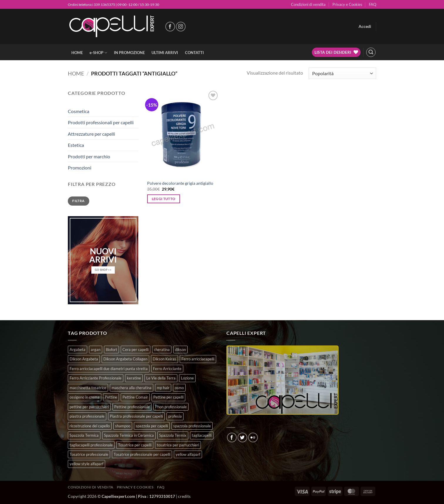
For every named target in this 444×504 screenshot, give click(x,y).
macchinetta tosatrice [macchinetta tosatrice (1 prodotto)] (88, 388)
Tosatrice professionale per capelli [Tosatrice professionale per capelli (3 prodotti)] (142, 454)
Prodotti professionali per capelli (101, 122)
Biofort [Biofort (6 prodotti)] (111, 350)
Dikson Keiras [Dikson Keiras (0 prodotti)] (164, 359)
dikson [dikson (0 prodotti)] (180, 350)
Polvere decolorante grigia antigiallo (180, 183)
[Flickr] (253, 437)
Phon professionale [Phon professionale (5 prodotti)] (171, 407)
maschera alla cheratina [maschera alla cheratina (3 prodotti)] (132, 388)
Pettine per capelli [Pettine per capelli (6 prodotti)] (168, 397)
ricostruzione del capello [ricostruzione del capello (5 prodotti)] (90, 426)
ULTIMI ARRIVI (165, 53)
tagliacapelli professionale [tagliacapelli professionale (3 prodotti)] (91, 445)
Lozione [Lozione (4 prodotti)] (187, 378)
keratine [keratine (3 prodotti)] (134, 378)
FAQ (372, 4)
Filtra (78, 201)
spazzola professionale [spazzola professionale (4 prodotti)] (192, 426)
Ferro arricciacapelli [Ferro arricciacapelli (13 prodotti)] (198, 359)
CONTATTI (194, 53)
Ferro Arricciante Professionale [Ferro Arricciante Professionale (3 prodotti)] (96, 378)
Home (76, 73)
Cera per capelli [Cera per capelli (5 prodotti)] (136, 350)
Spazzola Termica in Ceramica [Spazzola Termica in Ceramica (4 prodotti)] (129, 435)
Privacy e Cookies (347, 4)
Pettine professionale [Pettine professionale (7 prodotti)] (132, 407)
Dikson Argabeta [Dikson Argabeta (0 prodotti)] (84, 359)
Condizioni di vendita (308, 4)
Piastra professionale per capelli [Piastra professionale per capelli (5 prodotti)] (136, 416)
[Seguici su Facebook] (170, 27)
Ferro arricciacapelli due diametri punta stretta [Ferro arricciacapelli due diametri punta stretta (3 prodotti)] (109, 369)
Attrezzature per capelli (91, 134)
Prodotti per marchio (89, 156)
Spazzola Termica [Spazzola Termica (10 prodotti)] (84, 435)
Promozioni (80, 168)
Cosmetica (79, 111)
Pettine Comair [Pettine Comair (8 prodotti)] (135, 397)
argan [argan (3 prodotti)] (96, 350)
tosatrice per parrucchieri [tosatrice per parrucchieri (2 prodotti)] (178, 445)
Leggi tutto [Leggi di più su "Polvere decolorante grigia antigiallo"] (164, 199)
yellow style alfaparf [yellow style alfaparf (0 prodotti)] (86, 464)
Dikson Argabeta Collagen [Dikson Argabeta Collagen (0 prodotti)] (125, 359)
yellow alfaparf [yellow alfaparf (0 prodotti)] (188, 454)
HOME (77, 53)
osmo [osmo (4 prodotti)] (179, 388)
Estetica (76, 145)
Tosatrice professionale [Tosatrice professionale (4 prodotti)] (89, 454)
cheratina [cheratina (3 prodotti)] (162, 350)
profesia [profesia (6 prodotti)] (175, 416)
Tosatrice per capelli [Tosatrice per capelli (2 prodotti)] (135, 445)
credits (184, 496)
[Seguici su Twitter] (242, 437)
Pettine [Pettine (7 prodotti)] (111, 397)
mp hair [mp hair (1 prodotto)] (163, 388)
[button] (365, 26)
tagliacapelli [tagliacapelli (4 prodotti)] (202, 435)
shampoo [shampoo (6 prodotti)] (123, 426)
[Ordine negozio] (342, 73)
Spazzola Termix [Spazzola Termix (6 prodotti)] (173, 435)
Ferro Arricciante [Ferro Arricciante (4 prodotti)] (167, 369)
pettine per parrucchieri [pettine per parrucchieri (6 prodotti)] (89, 407)
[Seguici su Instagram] (181, 27)
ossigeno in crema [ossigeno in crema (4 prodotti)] (85, 397)
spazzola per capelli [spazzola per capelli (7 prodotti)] (152, 426)
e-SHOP (98, 53)
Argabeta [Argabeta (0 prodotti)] (78, 350)
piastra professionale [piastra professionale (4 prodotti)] (87, 416)
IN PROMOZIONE (129, 53)
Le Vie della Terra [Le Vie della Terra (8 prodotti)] (161, 378)
